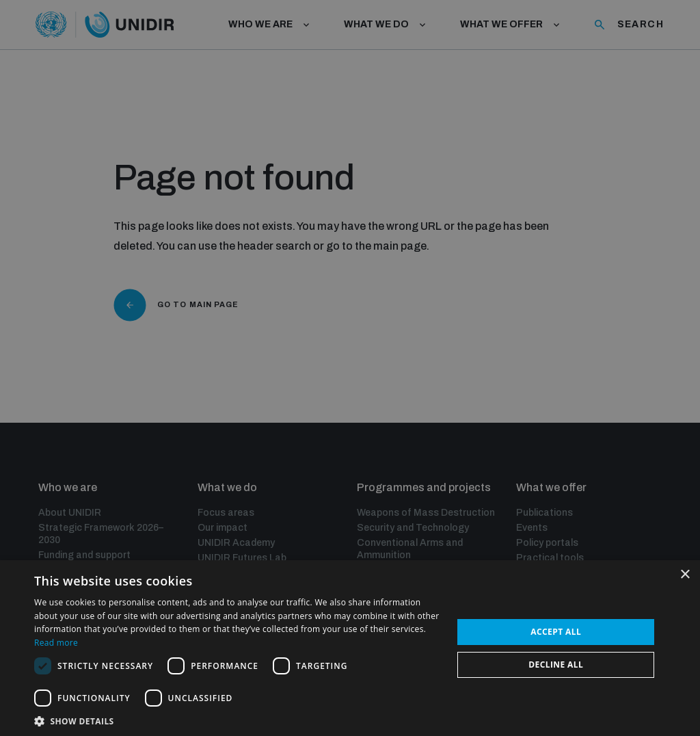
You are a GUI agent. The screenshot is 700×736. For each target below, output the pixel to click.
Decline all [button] (556, 665)
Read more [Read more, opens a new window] (56, 643)
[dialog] (350, 368)
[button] (237, 720)
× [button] (685, 575)
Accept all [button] (556, 632)
